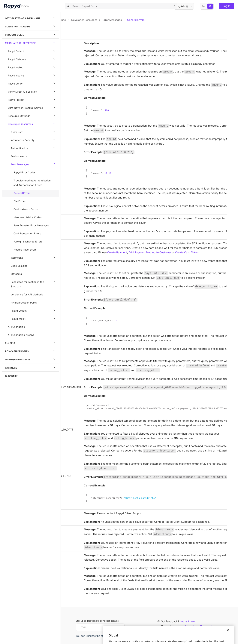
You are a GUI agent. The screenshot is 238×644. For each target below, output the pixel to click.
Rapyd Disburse (32, 59)
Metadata (16, 274)
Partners (31, 367)
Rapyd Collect (32, 51)
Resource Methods (32, 115)
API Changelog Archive (21, 335)
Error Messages (34, 164)
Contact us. (183, 631)
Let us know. (188, 621)
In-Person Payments (31, 359)
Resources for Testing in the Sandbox (34, 284)
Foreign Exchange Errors (28, 242)
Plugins (31, 342)
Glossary (11, 376)
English (184, 6)
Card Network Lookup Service (32, 107)
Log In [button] (226, 6)
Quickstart (34, 131)
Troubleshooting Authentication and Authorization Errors (32, 183)
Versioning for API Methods (27, 295)
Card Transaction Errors (27, 234)
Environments (19, 156)
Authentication (34, 148)
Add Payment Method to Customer (211, 252)
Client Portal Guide (31, 26)
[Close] (228, 638)
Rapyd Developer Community (196, 626)
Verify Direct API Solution (32, 91)
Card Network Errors (26, 209)
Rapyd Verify (32, 83)
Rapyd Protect (32, 99)
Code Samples (19, 266)
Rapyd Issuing (32, 75)
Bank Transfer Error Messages (31, 225)
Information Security (34, 140)
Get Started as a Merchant (31, 18)
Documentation (82, 20)
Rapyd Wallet (32, 67)
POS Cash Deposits (31, 351)
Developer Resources (32, 123)
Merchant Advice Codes (28, 217)
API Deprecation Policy (24, 303)
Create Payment (178, 252)
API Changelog (16, 327)
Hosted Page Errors (25, 250)
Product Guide (31, 34)
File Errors (20, 201)
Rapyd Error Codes (24, 173)
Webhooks (34, 257)
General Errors (22, 193)
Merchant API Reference (31, 42)
